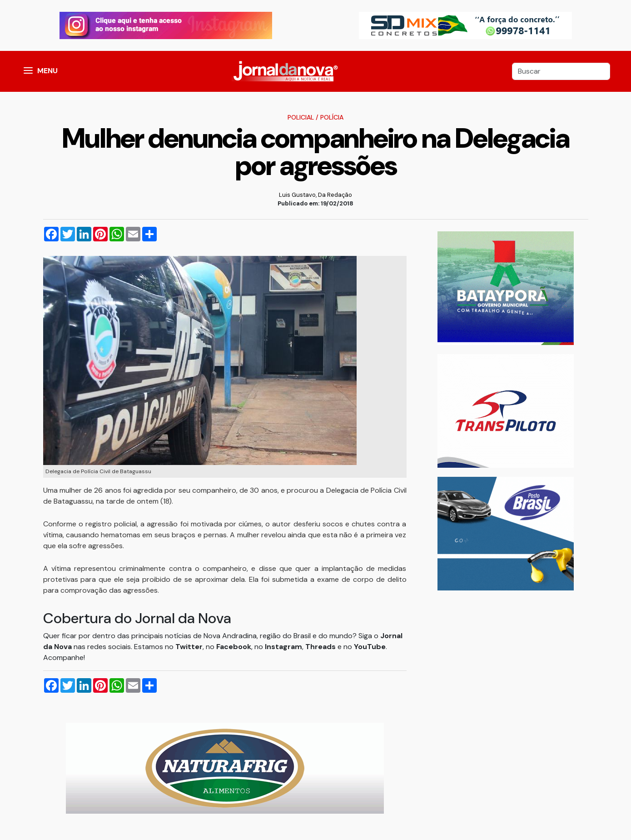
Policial (301, 117)
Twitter (189, 647)
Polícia (332, 117)
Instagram (283, 647)
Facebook (234, 647)
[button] (28, 71)
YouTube (370, 647)
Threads (321, 647)
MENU (47, 71)
